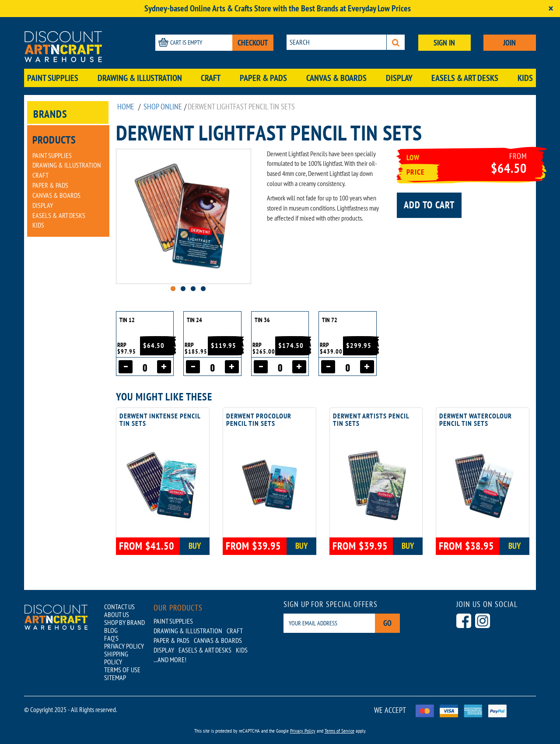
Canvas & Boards (336, 78)
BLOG (111, 630)
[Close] (551, 9)
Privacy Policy (303, 731)
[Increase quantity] (164, 367)
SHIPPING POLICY (116, 658)
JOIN (509, 43)
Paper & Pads (263, 78)
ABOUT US (117, 614)
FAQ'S (111, 638)
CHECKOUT (253, 43)
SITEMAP (115, 677)
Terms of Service (339, 731)
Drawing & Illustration (140, 78)
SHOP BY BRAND (124, 622)
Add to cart (429, 205)
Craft (211, 78)
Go (387, 623)
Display (399, 78)
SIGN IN (444, 43)
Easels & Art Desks (465, 78)
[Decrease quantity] (126, 367)
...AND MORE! (170, 660)
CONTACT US (119, 607)
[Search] (396, 42)
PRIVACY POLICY (124, 646)
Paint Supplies (53, 78)
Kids (525, 78)
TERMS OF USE (122, 670)
